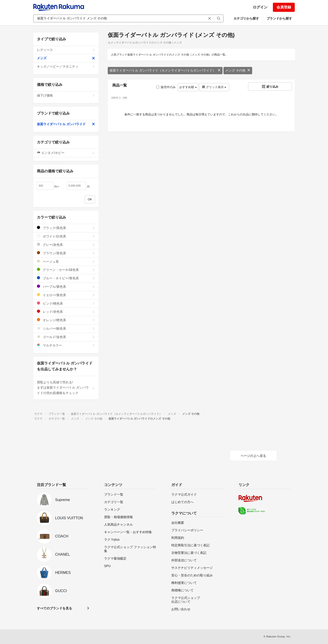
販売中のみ (166, 87)
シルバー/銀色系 (66, 328)
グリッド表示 (214, 87)
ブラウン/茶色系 (66, 253)
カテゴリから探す (246, 18)
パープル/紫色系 (66, 286)
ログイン (260, 7)
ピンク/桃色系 (66, 303)
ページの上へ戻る (253, 456)
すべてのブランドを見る (54, 608)
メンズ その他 (238, 70)
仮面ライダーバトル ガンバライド (66, 124)
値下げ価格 (66, 95)
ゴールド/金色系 (66, 337)
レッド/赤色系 (66, 312)
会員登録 (284, 7)
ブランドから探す (279, 18)
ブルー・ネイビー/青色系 (66, 278)
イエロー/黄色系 (66, 295)
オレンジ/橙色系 (66, 320)
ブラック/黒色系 (66, 228)
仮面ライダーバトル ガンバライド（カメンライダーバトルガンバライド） (165, 70)
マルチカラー (66, 345)
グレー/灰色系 (66, 245)
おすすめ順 (188, 87)
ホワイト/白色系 (66, 236)
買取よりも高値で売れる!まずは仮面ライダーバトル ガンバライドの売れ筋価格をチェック (66, 388)
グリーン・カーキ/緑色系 (66, 270)
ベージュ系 (66, 261)
